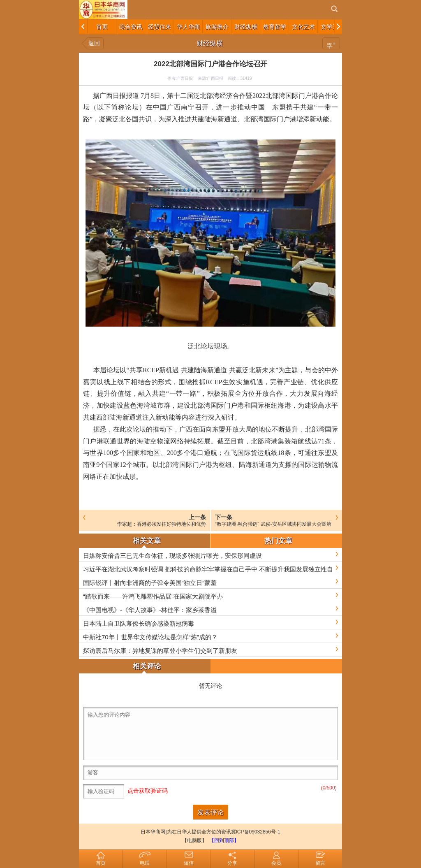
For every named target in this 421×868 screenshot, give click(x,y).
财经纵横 (210, 43)
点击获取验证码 (148, 791)
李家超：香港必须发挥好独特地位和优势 (162, 524)
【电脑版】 (194, 840)
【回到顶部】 (224, 840)
